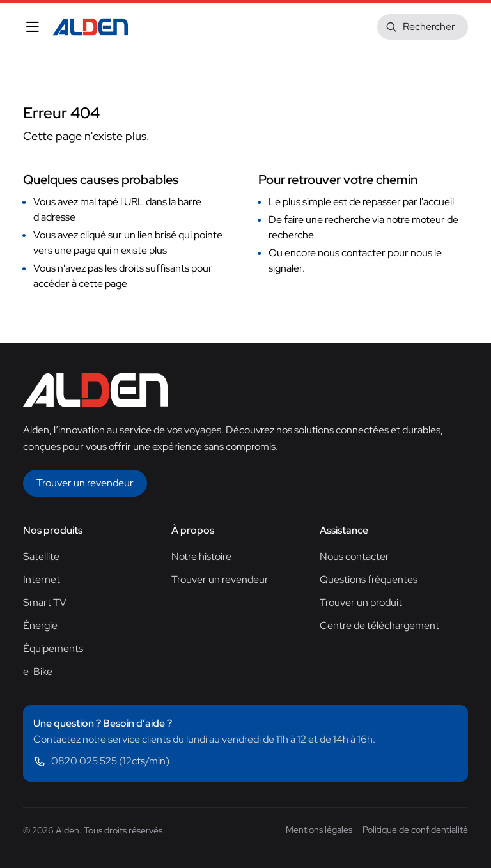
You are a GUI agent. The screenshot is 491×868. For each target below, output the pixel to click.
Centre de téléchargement (379, 625)
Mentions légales (319, 830)
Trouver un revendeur (220, 579)
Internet (42, 579)
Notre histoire (201, 556)
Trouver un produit (361, 602)
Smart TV (45, 602)
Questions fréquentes (369, 579)
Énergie (40, 625)
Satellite (41, 556)
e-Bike (38, 671)
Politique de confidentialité (415, 830)
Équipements (53, 648)
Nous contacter (355, 556)
